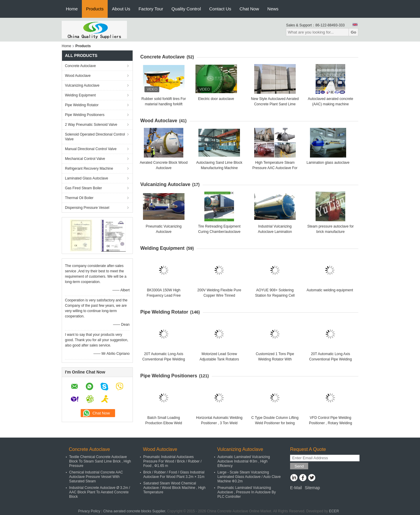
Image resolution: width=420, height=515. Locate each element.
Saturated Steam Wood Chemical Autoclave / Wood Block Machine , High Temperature (174, 488)
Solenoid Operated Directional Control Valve (95, 137)
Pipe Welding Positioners (85, 115)
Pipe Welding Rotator (82, 105)
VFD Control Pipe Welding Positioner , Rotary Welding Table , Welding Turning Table (331, 423)
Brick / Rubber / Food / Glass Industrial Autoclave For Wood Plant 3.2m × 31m (174, 475)
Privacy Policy (89, 511)
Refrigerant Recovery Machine (89, 169)
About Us (121, 9)
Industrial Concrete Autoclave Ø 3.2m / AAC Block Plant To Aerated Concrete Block (100, 492)
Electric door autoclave (216, 99)
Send (299, 466)
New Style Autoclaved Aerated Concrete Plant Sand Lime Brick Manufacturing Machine (275, 104)
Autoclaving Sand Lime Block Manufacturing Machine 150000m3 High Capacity (219, 168)
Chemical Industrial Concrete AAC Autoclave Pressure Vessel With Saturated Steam (96, 477)
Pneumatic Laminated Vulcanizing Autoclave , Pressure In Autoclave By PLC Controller (247, 492)
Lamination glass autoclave (328, 163)
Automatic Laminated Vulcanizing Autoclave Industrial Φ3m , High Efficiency (244, 461)
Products (95, 9)
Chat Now (249, 9)
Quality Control (186, 9)
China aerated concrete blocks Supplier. (135, 511)
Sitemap (312, 488)
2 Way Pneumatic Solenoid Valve (91, 125)
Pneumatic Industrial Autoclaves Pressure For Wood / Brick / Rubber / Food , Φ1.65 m (172, 461)
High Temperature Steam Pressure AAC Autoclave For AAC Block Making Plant (275, 168)
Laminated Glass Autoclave (86, 178)
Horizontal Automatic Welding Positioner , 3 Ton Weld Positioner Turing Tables (219, 423)
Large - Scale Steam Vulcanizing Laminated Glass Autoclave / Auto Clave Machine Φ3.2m (249, 477)
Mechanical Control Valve (85, 159)
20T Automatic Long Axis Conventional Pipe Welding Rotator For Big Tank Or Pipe (164, 359)
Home (72, 9)
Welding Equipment (80, 95)
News (273, 9)
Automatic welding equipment (330, 290)
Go (353, 32)
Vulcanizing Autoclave (82, 85)
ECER (334, 511)
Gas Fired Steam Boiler (83, 188)
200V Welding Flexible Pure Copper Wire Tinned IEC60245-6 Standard (219, 295)
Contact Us (220, 9)
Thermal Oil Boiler (79, 198)
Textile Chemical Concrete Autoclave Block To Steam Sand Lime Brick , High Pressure (100, 461)
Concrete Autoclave (80, 66)
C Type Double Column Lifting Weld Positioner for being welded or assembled (275, 423)
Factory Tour (151, 9)
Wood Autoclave (78, 76)
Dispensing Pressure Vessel (87, 208)
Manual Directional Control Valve (91, 149)
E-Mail (296, 488)
